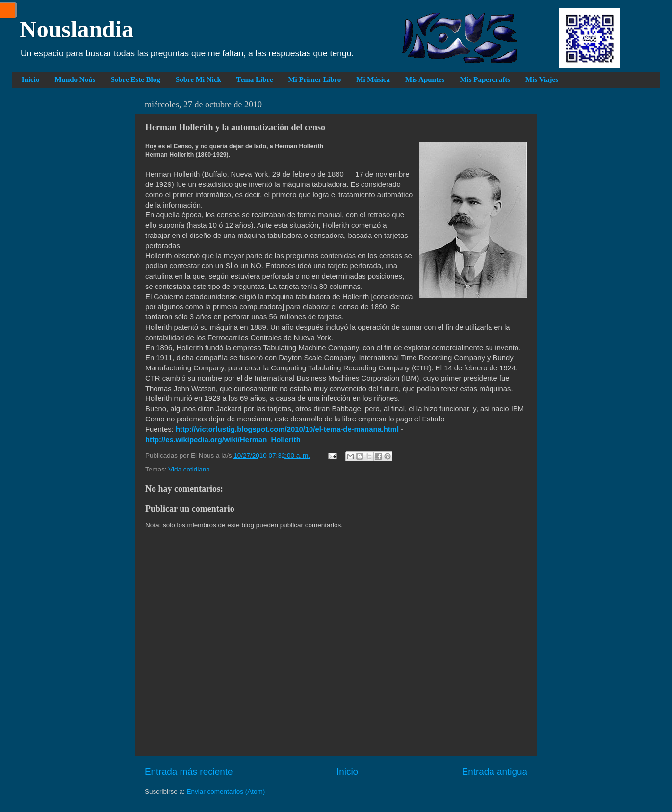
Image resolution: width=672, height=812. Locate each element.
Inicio (31, 79)
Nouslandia (77, 29)
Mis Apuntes (425, 79)
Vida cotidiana (189, 469)
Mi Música (373, 79)
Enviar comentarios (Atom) (226, 792)
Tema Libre (255, 79)
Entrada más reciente (189, 772)
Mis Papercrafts (485, 79)
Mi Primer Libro (314, 79)
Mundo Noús (75, 79)
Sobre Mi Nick (198, 79)
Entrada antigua (495, 772)
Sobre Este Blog (135, 79)
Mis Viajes (542, 79)
